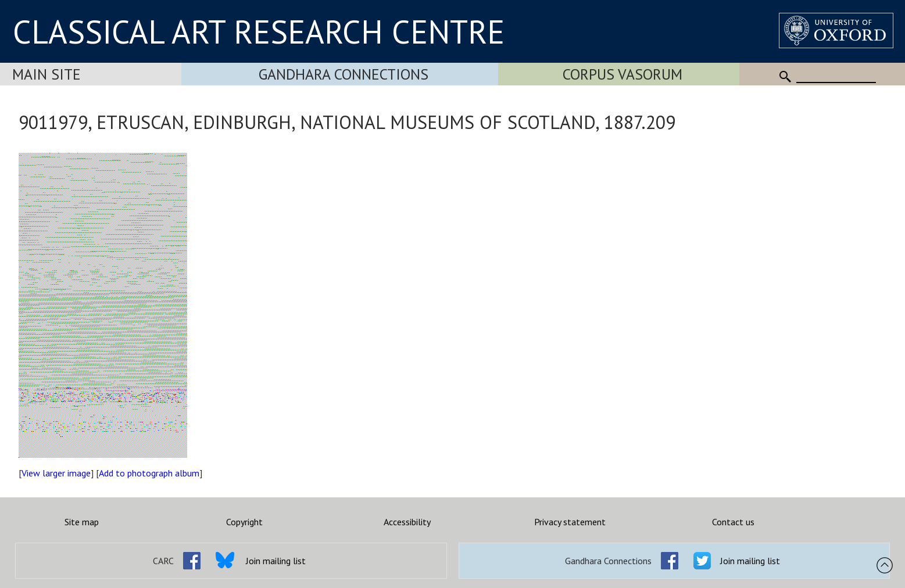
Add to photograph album (149, 473)
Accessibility (407, 522)
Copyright (244, 522)
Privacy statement (570, 522)
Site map (82, 522)
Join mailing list (276, 561)
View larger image (56, 473)
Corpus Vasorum (623, 74)
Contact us (733, 522)
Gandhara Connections (344, 74)
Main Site (46, 74)
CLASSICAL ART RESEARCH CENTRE (259, 31)
